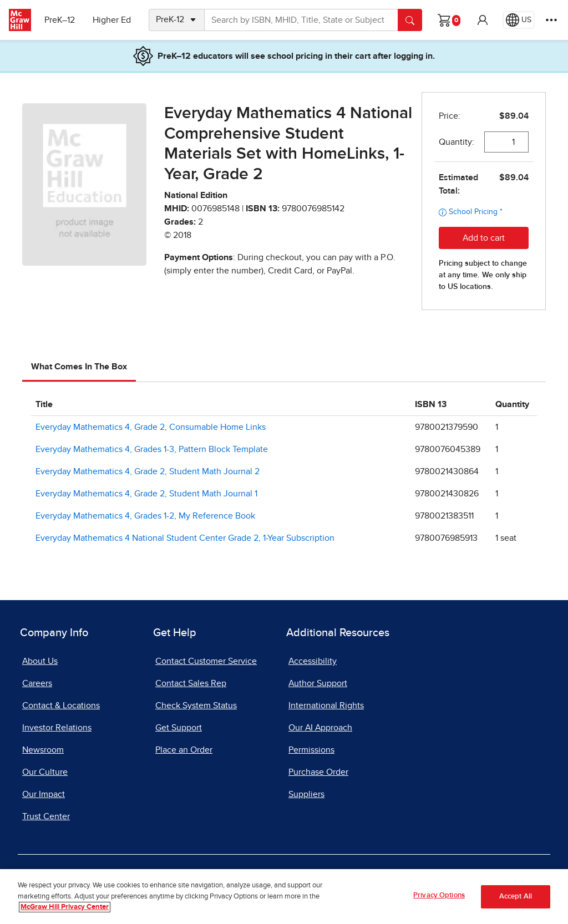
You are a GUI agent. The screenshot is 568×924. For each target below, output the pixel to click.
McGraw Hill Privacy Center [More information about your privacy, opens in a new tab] (65, 907)
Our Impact (44, 794)
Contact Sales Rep (191, 683)
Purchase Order (318, 772)
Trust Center (46, 816)
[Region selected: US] (519, 20)
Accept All (516, 897)
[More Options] (551, 20)
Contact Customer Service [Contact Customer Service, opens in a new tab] (206, 661)
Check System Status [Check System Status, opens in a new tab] (196, 705)
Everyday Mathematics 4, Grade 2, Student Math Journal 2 (148, 471)
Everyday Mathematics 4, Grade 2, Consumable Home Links (151, 427)
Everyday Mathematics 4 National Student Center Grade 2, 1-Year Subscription (185, 538)
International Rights (326, 705)
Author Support (318, 683)
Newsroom (43, 750)
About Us (40, 661)
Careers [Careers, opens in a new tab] (37, 683)
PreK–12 (60, 20)
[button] (483, 20)
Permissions (311, 750)
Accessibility (313, 661)
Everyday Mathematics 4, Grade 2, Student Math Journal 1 (146, 494)
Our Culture (45, 772)
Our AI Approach (320, 728)
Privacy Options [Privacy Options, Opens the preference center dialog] (439, 895)
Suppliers (306, 794)
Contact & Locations (61, 705)
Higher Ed (112, 20)
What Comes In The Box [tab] (79, 367)
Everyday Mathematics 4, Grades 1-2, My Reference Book (145, 516)
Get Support (179, 728)
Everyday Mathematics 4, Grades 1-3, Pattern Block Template (152, 449)
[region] (284, 897)
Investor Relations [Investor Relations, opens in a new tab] (57, 728)
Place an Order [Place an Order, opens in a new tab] (184, 750)
